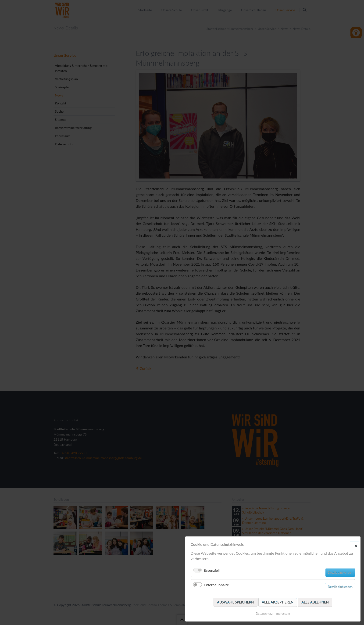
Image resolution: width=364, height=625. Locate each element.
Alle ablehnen (315, 602)
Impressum (283, 614)
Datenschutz (264, 614)
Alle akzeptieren (278, 602)
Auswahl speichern (236, 602)
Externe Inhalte (216, 585)
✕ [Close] (356, 546)
